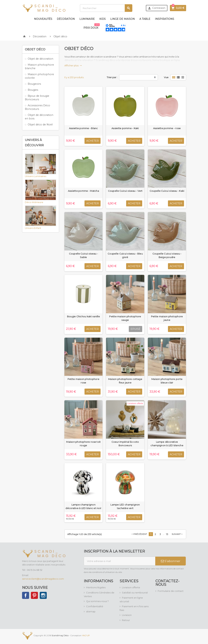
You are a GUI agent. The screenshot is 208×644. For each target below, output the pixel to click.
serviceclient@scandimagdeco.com (43, 579)
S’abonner (171, 561)
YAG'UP (86, 635)
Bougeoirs (34, 84)
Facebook (26, 595)
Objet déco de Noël (40, 125)
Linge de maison (123, 19)
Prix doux (92, 26)
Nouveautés (43, 19)
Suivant (177, 534)
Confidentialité (95, 606)
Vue (166, 77)
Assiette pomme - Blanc (83, 128)
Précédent (139, 534)
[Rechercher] (106, 8)
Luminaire (87, 19)
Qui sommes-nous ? (97, 601)
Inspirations (165, 19)
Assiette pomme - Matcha (83, 191)
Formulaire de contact (171, 591)
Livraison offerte (131, 587)
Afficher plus (73, 65)
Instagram (43, 595)
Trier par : (112, 77)
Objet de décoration (40, 59)
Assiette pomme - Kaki (125, 128)
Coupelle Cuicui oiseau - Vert (125, 191)
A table (145, 19)
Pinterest (34, 595)
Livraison (127, 615)
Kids (103, 19)
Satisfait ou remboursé (135, 593)
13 (167, 534)
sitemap (91, 611)
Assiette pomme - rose (167, 128)
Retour (126, 620)
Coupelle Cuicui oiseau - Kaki (167, 191)
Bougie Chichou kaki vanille (83, 316)
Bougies (33, 90)
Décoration (66, 19)
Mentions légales (96, 587)
